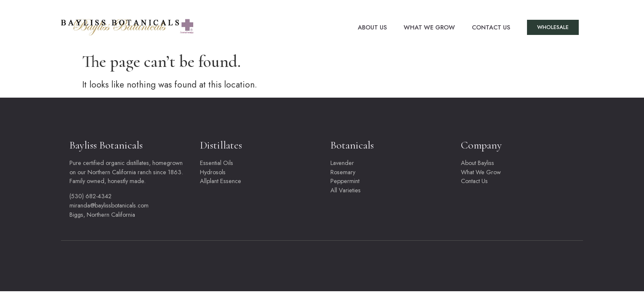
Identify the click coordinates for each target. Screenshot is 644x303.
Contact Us (491, 27)
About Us (372, 27)
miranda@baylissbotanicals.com (109, 205)
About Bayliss (478, 163)
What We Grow (429, 27)
